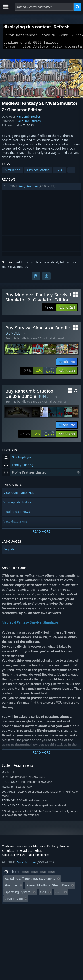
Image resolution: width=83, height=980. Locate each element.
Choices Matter (38, 173)
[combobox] (44, 7)
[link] (38, 373)
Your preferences (39, 857)
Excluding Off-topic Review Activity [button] (30, 881)
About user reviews (13, 857)
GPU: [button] (59, 895)
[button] (42, 189)
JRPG (60, 173)
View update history (17, 505)
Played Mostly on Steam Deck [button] (48, 888)
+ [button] (71, 173)
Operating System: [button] (18, 895)
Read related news (17, 514)
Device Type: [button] (14, 901)
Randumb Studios (29, 119)
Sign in (7, 265)
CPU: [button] (43, 895)
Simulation (13, 173)
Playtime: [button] (11, 888)
